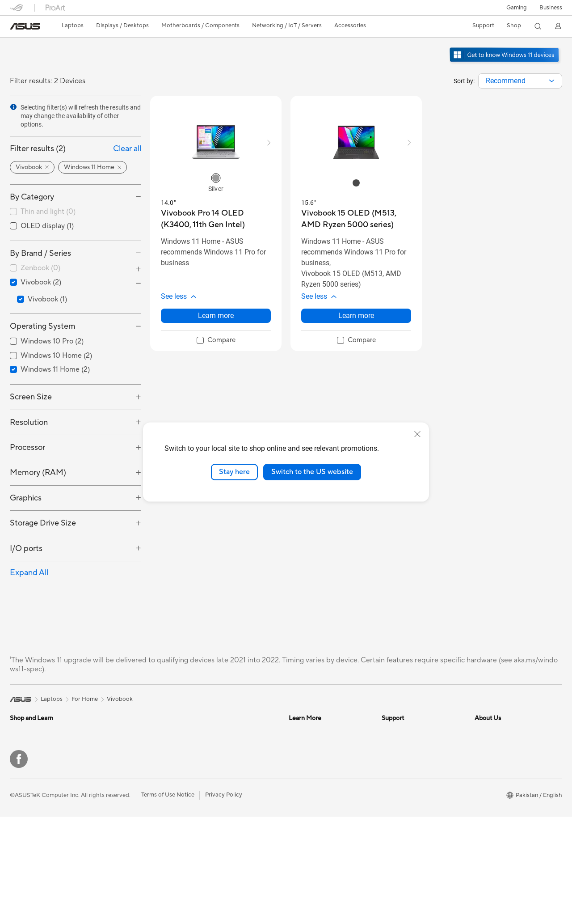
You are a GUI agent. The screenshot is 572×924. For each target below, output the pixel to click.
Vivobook (120, 699)
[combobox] (520, 81)
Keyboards (209, 793)
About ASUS (491, 732)
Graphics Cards (123, 772)
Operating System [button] (43, 326)
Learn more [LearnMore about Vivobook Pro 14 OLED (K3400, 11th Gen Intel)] (216, 316)
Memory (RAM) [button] (38, 473)
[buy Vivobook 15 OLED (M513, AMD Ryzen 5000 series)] (356, 219)
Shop (514, 25)
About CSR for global (503, 759)
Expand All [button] (29, 573)
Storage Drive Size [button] (43, 523)
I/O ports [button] (26, 549)
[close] (417, 434)
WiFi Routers (212, 746)
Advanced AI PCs (312, 772)
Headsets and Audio (221, 807)
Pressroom (489, 772)
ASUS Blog (303, 799)
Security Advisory (405, 799)
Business (551, 8)
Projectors (24, 786)
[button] (517, 8)
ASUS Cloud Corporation (508, 799)
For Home (23, 746)
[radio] (216, 178)
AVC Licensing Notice (317, 785)
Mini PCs (114, 732)
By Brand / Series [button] (40, 253)
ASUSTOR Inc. (494, 785)
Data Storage (120, 813)
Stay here (234, 472)
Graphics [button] (26, 498)
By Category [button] (32, 197)
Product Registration (409, 759)
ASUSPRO (303, 732)
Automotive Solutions (317, 745)
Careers (485, 826)
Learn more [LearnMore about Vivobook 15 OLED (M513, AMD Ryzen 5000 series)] (356, 316)
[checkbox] (76, 212)
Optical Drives (121, 799)
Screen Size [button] (31, 397)
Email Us (393, 772)
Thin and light (48, 212)
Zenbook (40, 268)
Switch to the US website (312, 472)
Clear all (127, 149)
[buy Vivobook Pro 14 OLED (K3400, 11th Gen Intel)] (216, 219)
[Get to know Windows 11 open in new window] (505, 63)
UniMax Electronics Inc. (506, 812)
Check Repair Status (409, 732)
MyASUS (394, 826)
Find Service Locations (412, 745)
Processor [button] (27, 447)
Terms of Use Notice (168, 902)
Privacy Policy (224, 902)
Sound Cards (120, 786)
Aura (295, 826)
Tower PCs (24, 800)
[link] (25, 26)
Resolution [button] (29, 422)
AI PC (296, 759)
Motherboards (122, 759)
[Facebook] (19, 866)
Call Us (391, 785)
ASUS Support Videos (411, 812)
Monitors (22, 773)
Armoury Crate (309, 812)
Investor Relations (498, 745)
